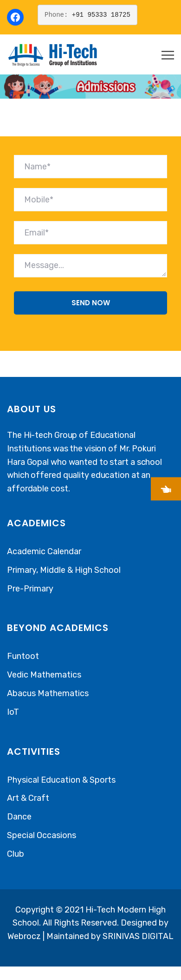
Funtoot (23, 656)
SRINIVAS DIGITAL (138, 936)
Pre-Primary (30, 589)
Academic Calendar (44, 551)
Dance (19, 817)
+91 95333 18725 (101, 15)
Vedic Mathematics (44, 675)
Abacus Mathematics (48, 693)
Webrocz (25, 936)
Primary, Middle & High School (64, 570)
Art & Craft (28, 798)
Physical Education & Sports (61, 780)
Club (16, 854)
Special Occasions (42, 835)
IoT (13, 712)
